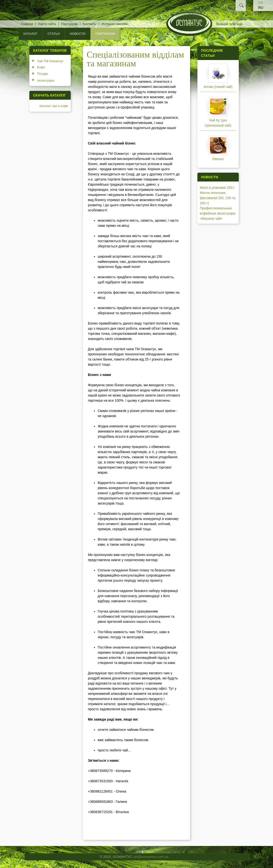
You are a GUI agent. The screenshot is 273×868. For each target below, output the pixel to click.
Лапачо (218, 159)
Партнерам (69, 24)
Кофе (41, 67)
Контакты (90, 24)
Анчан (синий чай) (218, 87)
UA (261, 2)
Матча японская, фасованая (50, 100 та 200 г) (218, 198)
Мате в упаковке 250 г (217, 188)
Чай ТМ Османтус (50, 61)
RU (261, 8)
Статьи (54, 34)
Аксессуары (46, 80)
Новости (78, 34)
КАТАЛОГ (30, 34)
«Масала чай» (211, 218)
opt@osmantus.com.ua (151, 857)
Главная (27, 24)
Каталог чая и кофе (54, 106)
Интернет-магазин (115, 24)
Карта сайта (47, 24)
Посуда (42, 74)
